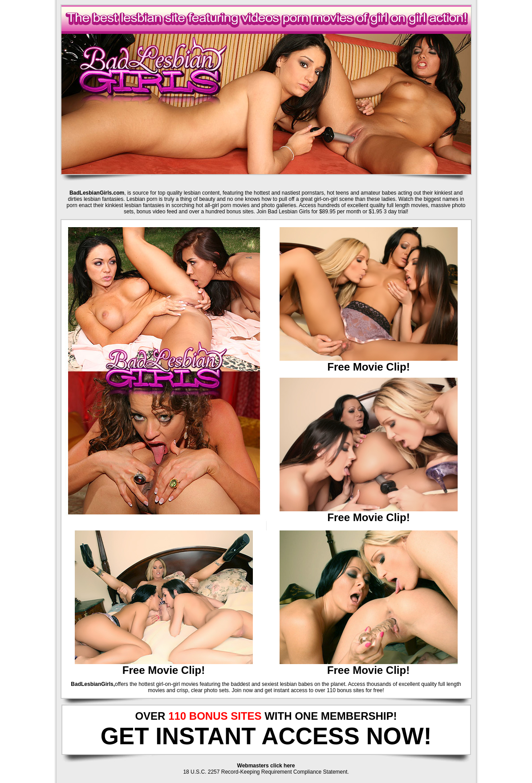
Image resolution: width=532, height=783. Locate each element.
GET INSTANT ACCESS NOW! (266, 736)
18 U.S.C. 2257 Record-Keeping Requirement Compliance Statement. (266, 772)
